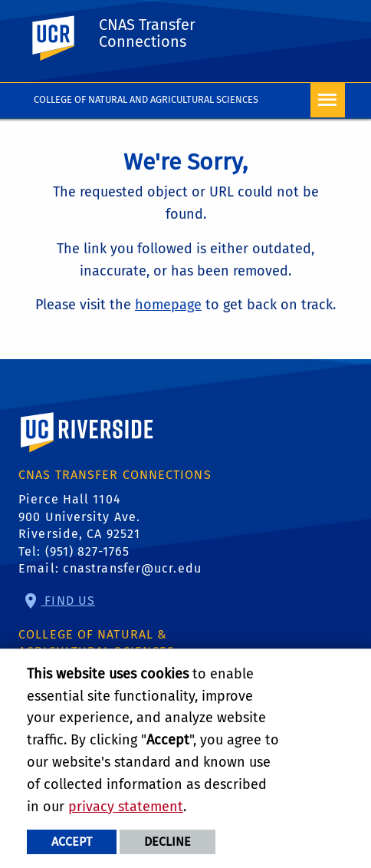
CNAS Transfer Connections (147, 33)
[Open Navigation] (328, 100)
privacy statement (126, 807)
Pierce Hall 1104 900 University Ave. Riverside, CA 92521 (79, 517)
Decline (167, 842)
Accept (72, 842)
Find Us (68, 601)
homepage (168, 305)
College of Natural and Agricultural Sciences (146, 99)
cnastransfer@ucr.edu (132, 568)
